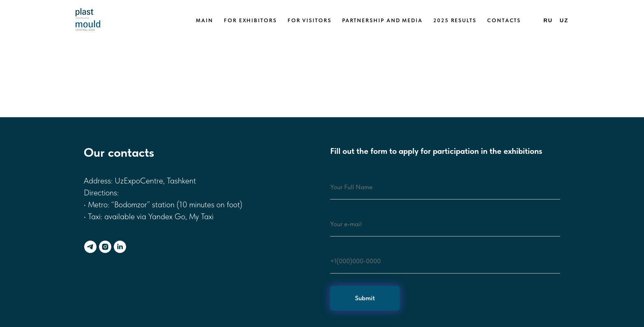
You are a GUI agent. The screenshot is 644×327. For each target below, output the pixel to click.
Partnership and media (382, 20)
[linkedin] (120, 247)
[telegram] (90, 247)
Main (205, 20)
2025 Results (455, 20)
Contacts (504, 20)
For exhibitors (250, 20)
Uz (564, 20)
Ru (548, 20)
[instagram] (105, 247)
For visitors (309, 20)
